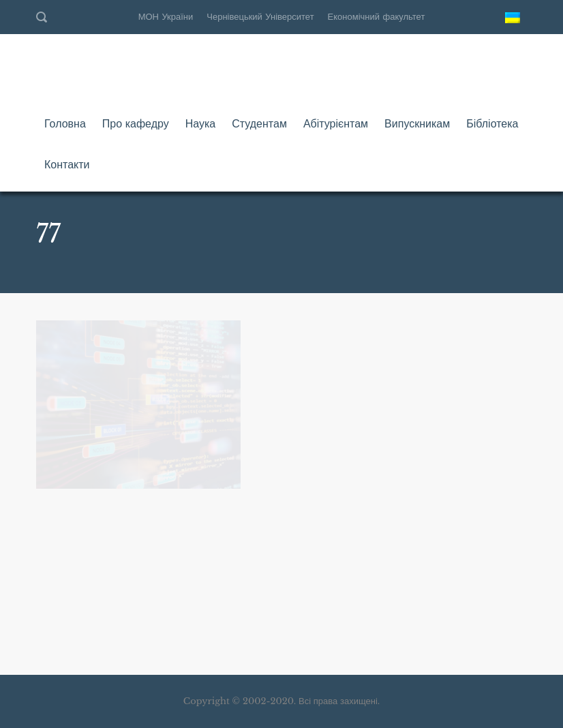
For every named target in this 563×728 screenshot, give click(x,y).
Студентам (259, 123)
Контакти (67, 164)
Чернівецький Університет (260, 17)
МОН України (166, 17)
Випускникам (417, 123)
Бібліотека (492, 123)
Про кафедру (136, 123)
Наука (201, 123)
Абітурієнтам (336, 123)
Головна (65, 123)
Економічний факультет (377, 17)
